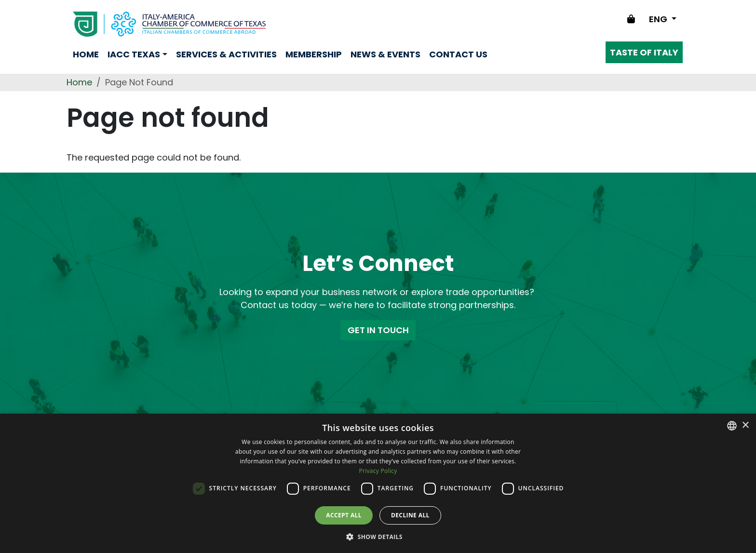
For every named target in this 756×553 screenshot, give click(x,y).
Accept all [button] (344, 515)
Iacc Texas (134, 54)
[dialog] (378, 483)
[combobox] (732, 426)
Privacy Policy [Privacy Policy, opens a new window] (378, 471)
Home (86, 54)
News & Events (385, 54)
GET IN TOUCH (378, 330)
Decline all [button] (410, 515)
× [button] (745, 425)
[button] (378, 537)
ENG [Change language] (659, 19)
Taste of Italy (644, 52)
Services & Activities (226, 54)
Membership (314, 54)
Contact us (458, 54)
